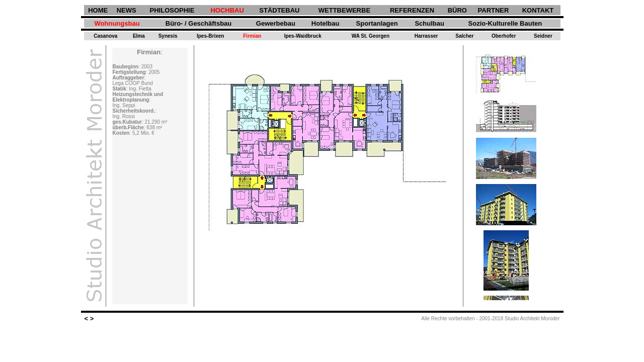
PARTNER (494, 10)
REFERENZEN (412, 10)
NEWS (127, 10)
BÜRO (457, 10)
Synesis (168, 36)
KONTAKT (538, 10)
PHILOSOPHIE (172, 10)
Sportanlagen (377, 23)
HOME (98, 10)
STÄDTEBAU (279, 10)
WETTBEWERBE (344, 10)
